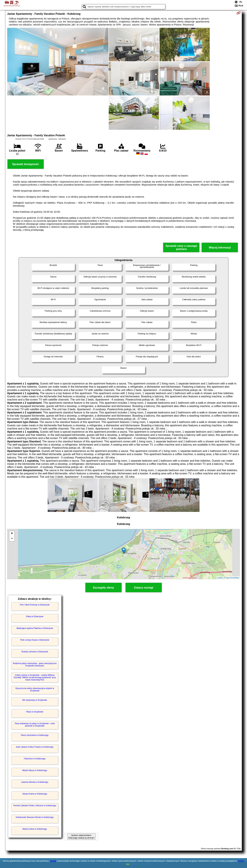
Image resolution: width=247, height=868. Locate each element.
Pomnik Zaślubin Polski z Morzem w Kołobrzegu (35, 806)
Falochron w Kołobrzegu (35, 759)
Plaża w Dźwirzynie (35, 617)
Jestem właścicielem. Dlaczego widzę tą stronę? (81, 837)
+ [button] (12, 534)
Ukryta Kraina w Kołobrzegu (35, 794)
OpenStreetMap (232, 578)
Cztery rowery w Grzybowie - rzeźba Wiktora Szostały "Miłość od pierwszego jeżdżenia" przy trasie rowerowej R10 (35, 678)
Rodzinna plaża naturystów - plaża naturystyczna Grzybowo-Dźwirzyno (35, 665)
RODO (241, 861)
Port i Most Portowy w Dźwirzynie (35, 605)
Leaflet (220, 578)
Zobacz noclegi (144, 588)
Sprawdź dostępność (26, 164)
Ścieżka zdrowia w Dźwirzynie (35, 652)
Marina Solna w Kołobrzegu (35, 829)
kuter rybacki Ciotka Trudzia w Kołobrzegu (35, 747)
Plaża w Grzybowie (35, 712)
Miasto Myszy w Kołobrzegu (35, 770)
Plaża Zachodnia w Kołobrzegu (35, 735)
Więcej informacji (220, 248)
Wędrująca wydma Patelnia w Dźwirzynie (35, 628)
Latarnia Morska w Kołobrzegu (35, 782)
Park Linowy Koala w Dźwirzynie (35, 640)
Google (53, 861)
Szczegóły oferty (103, 588)
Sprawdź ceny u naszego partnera (181, 247)
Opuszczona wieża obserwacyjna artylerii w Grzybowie (35, 690)
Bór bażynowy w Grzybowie (35, 700)
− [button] (12, 539)
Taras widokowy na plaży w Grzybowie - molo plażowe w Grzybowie (35, 725)
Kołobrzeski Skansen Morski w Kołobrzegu (35, 817)
